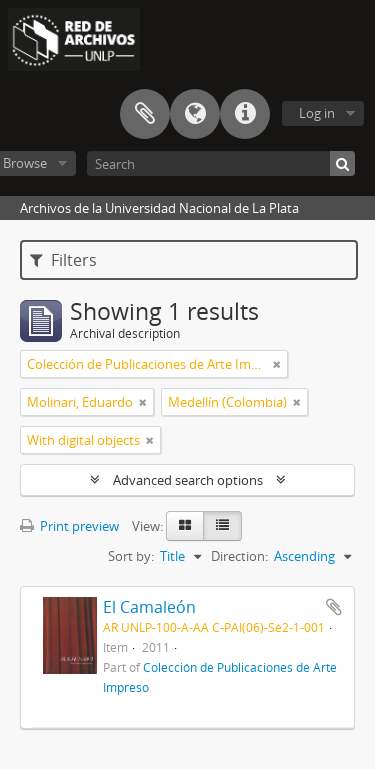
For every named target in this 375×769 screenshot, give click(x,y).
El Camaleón (149, 607)
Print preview (69, 526)
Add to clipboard (334, 607)
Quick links (245, 114)
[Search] (221, 163)
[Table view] (222, 526)
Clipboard (145, 114)
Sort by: (131, 556)
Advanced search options (188, 480)
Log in (317, 113)
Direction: (239, 556)
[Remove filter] (277, 364)
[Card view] (185, 526)
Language (195, 114)
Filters (63, 260)
